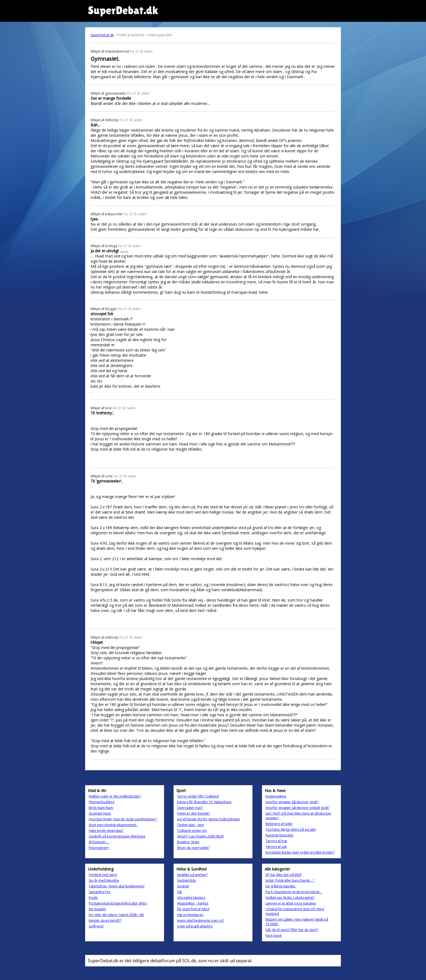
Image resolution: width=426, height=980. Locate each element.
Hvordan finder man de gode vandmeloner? (123, 819)
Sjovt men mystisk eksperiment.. (113, 825)
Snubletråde (186, 880)
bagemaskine (276, 796)
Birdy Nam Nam (101, 808)
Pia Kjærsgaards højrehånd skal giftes (118, 903)
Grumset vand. (100, 813)
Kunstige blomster (280, 835)
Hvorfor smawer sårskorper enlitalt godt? (297, 808)
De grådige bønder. (281, 886)
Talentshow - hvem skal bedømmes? (117, 886)
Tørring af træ (276, 841)
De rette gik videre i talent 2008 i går (116, 915)
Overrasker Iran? (190, 808)
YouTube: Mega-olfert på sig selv (291, 829)
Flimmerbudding (101, 802)
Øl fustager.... (99, 842)
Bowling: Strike (188, 842)
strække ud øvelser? (192, 875)
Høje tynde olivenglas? (106, 831)
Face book (274, 935)
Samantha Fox (99, 892)
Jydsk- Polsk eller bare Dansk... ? (290, 880)
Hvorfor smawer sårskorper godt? (292, 802)
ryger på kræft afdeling (195, 926)
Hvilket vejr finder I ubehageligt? (290, 898)
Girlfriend (96, 926)
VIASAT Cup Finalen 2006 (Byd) (200, 836)
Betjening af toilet (279, 824)
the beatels (97, 909)
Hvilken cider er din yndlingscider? (115, 796)
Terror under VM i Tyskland (198, 796)
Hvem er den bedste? (194, 813)
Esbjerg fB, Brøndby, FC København (204, 802)
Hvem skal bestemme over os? (201, 920)
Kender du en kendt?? (105, 920)
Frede (93, 898)
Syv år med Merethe (104, 880)
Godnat (183, 886)
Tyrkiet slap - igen (191, 825)
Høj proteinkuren (190, 915)
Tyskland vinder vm (192, 831)
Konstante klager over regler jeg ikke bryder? (300, 852)
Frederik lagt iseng (103, 875)
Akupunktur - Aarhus (193, 903)
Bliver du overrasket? (193, 848)
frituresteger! (99, 848)
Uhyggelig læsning (191, 898)
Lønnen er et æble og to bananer (291, 903)
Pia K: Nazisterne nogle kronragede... (294, 892)
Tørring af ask (276, 847)
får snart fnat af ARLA (193, 909)
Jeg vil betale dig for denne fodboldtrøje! (209, 819)
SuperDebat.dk (102, 35)
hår (180, 892)
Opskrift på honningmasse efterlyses (117, 836)
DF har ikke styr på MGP (284, 875)
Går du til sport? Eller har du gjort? (292, 930)
